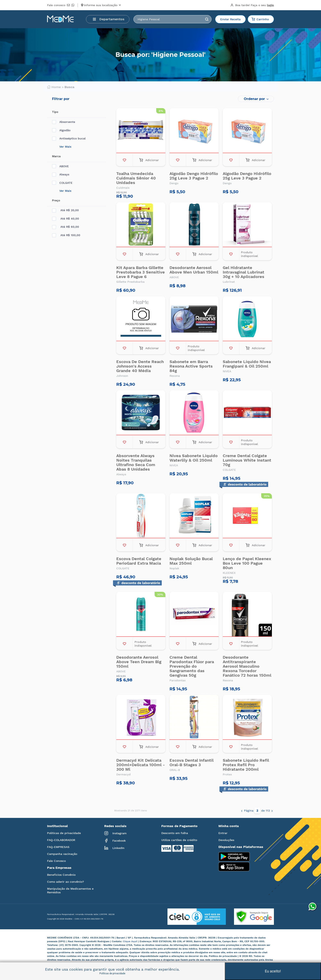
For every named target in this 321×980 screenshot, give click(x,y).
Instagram (115, 833)
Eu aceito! (273, 971)
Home (54, 87)
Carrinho (260, 19)
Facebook (115, 841)
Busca (69, 87)
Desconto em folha (175, 833)
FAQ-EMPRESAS (58, 847)
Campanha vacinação (62, 854)
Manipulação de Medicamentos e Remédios (70, 890)
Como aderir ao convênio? (66, 882)
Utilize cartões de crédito (179, 840)
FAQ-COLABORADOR (61, 840)
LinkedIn (114, 848)
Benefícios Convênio (61, 875)
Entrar (223, 833)
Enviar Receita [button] (230, 19)
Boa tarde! (252, 5)
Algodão (61, 130)
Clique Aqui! (130, 941)
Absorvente (64, 122)
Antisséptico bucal (69, 138)
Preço (56, 200)
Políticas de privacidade (64, 833)
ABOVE (60, 166)
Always (61, 174)
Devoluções (226, 840)
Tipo (55, 112)
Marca (56, 156)
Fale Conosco (56, 861)
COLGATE (62, 183)
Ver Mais (65, 147)
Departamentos (109, 19)
